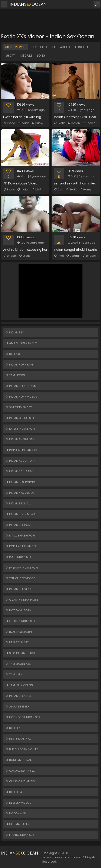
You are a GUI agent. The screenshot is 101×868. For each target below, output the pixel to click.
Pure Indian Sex (18, 557)
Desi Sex (13, 728)
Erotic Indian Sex (20, 835)
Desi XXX (13, 354)
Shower (89, 123)
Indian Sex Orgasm (21, 386)
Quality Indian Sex (20, 621)
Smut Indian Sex (19, 407)
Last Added (61, 47)
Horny (85, 190)
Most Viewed (15, 47)
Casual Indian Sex (20, 771)
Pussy (37, 123)
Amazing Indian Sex (21, 343)
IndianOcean (28, 4)
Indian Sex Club (18, 696)
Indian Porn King (20, 365)
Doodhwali (16, 813)
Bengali (73, 256)
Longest (82, 47)
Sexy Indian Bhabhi (21, 653)
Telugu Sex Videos (21, 578)
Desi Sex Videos (18, 803)
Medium (26, 56)
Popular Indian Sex (21, 546)
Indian (23, 123)
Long (41, 56)
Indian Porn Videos (21, 397)
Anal (59, 256)
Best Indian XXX (18, 739)
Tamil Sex (14, 674)
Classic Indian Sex (21, 781)
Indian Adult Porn (21, 461)
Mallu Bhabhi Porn (21, 536)
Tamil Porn (15, 375)
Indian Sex (15, 332)
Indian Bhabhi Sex (20, 439)
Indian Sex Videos (20, 589)
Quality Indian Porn (22, 600)
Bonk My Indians (19, 760)
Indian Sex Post (19, 525)
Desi (59, 190)
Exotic (9, 123)
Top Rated (39, 47)
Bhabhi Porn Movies (22, 749)
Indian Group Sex (20, 418)
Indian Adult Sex (19, 471)
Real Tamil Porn (19, 632)
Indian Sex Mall (18, 503)
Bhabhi (10, 256)
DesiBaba (14, 792)
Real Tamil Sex (17, 642)
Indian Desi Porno (20, 482)
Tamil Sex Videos (19, 685)
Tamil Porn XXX (18, 664)
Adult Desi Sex (18, 707)
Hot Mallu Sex (18, 824)
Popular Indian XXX (21, 450)
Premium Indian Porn (22, 568)
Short (10, 56)
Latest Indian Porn (21, 429)
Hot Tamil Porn (19, 610)
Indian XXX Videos (20, 493)
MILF (36, 190)
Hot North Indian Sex (23, 717)
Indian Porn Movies (22, 514)
